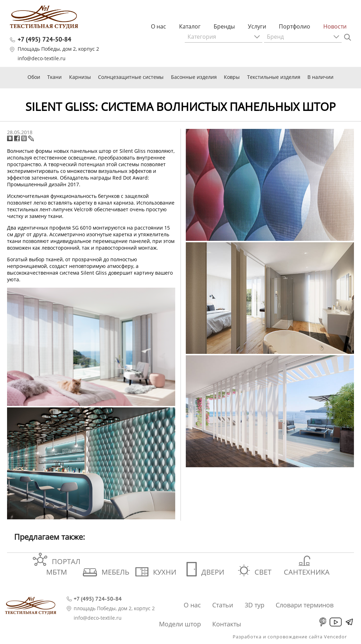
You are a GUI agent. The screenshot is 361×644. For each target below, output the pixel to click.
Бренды (224, 26)
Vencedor (335, 637)
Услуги (257, 26)
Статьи (223, 605)
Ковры (232, 77)
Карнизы (80, 77)
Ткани (54, 77)
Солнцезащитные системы (131, 77)
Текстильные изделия (274, 77)
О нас (158, 26)
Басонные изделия (194, 77)
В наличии (320, 77)
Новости (335, 26)
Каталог (190, 26)
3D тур (255, 605)
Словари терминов (305, 605)
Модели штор (180, 624)
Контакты (227, 624)
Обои (34, 77)
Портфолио (295, 26)
